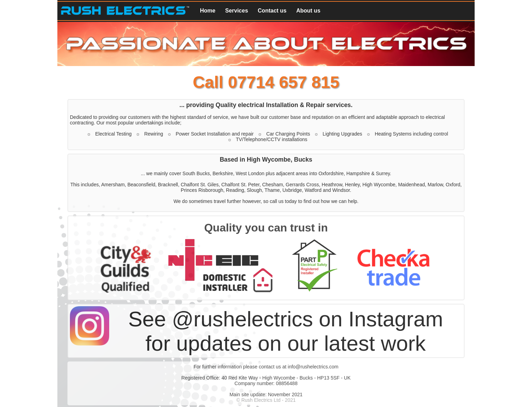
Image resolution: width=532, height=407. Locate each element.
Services (236, 11)
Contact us (272, 11)
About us (308, 11)
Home (208, 11)
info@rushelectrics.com (313, 367)
